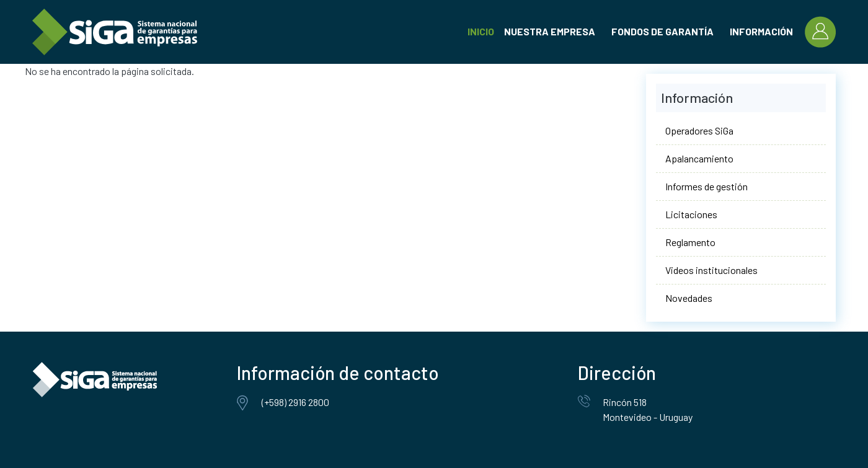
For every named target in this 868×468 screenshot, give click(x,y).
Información (761, 31)
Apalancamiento (699, 158)
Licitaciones (691, 214)
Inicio (481, 31)
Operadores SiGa (699, 130)
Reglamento (690, 242)
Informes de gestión (706, 186)
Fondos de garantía (662, 31)
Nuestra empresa (550, 31)
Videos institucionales (711, 270)
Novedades (689, 298)
